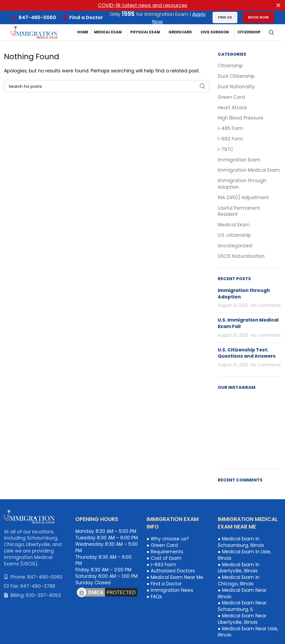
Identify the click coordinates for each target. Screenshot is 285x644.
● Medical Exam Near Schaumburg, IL (242, 606)
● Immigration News (170, 590)
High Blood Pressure (240, 118)
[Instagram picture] (228, 406)
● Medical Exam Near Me (175, 577)
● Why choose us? (168, 539)
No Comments (266, 305)
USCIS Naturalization (241, 256)
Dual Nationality (236, 87)
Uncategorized (235, 246)
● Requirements (165, 552)
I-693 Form (231, 139)
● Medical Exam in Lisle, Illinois (244, 555)
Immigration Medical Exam (249, 170)
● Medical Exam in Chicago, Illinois (238, 580)
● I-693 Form (161, 564)
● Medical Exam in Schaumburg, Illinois (241, 542)
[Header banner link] (134, 5)
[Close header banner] (278, 5)
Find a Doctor (86, 17)
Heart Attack (232, 108)
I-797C (226, 149)
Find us (225, 17)
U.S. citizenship (234, 235)
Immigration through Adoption (242, 184)
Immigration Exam (239, 160)
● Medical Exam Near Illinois (242, 593)
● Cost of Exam (164, 558)
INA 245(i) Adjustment (243, 197)
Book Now (258, 17)
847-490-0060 (37, 17)
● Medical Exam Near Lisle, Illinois (248, 632)
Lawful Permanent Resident (239, 211)
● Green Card (162, 545)
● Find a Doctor (164, 584)
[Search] (271, 32)
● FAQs (154, 596)
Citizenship (230, 66)
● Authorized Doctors (171, 571)
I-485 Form (231, 129)
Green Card (231, 97)
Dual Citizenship (236, 76)
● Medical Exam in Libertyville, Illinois (238, 568)
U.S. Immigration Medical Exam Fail (248, 323)
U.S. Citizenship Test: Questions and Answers (247, 353)
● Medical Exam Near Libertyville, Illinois (242, 619)
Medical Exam (234, 225)
